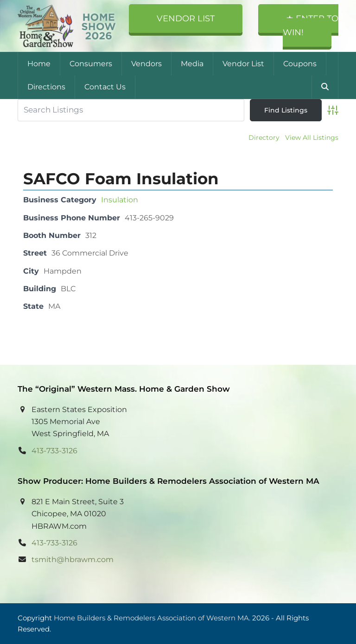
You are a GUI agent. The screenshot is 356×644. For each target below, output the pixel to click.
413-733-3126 (54, 451)
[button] (325, 87)
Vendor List (186, 19)
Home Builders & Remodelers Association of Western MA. (152, 618)
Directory (264, 138)
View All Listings (312, 138)
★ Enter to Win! (311, 25)
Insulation (120, 200)
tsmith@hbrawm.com (73, 560)
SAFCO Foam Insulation (121, 179)
